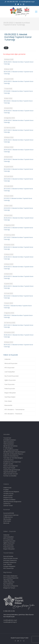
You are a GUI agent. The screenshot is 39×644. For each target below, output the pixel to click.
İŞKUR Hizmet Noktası (10, 446)
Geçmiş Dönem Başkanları (12, 502)
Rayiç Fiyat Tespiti (9, 468)
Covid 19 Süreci (8, 460)
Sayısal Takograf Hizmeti (12, 470)
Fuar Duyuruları (10, 384)
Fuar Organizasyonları (11, 450)
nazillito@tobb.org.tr (28, 2)
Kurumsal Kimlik (9, 513)
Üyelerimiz (7, 504)
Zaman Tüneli (8, 506)
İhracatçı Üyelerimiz (10, 560)
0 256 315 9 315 (9, 611)
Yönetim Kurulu (8, 494)
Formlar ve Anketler (10, 476)
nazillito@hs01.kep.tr (10, 622)
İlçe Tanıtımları (8, 584)
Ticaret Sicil (7, 438)
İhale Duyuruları (10, 389)
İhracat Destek (8, 556)
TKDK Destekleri (9, 444)
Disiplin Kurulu (8, 498)
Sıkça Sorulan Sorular (11, 474)
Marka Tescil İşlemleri (11, 466)
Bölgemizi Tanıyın (9, 588)
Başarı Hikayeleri (10, 393)
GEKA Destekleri (9, 442)
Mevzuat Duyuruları (11, 363)
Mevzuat (6, 523)
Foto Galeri (8, 401)
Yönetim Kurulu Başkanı (11, 492)
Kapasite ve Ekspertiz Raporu (13, 454)
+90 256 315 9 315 (12, 2)
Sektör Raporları (9, 582)
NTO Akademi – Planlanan (13, 414)
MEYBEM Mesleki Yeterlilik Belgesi (14, 452)
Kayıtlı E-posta (8, 464)
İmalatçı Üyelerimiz (10, 562)
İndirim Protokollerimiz (11, 456)
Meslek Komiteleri (9, 500)
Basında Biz (8, 405)
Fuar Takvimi (8, 564)
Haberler (8, 359)
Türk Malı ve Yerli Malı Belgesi (13, 458)
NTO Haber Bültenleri (10, 576)
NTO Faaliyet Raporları (11, 578)
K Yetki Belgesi (8, 448)
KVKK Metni (7, 521)
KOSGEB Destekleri (10, 440)
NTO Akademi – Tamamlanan (15, 410)
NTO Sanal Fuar (9, 568)
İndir (6, 48)
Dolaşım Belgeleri (9, 566)
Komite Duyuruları (9, 541)
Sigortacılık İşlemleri (10, 472)
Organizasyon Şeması (11, 515)
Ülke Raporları (8, 580)
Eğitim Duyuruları (10, 380)
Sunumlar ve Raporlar (11, 586)
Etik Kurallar (7, 519)
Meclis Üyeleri (8, 496)
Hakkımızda (7, 488)
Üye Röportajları (10, 397)
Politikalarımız (8, 517)
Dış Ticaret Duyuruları (12, 376)
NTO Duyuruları (10, 368)
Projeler (6, 490)
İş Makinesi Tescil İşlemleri (12, 462)
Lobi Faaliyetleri (10, 372)
